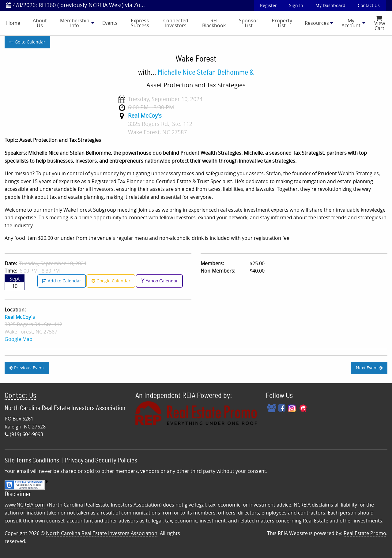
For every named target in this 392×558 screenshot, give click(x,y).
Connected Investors (176, 23)
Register (268, 5)
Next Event (369, 368)
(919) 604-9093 (24, 434)
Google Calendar (111, 281)
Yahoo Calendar (159, 281)
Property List (282, 23)
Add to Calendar (62, 281)
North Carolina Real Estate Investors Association (102, 533)
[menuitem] (13, 23)
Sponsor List (249, 23)
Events (110, 23)
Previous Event (27, 368)
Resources (317, 23)
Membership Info (75, 23)
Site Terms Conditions (32, 460)
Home (13, 23)
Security (106, 460)
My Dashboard (330, 5)
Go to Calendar (27, 42)
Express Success (140, 23)
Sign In (296, 5)
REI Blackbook (214, 23)
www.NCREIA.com (25, 505)
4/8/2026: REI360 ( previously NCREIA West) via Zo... (75, 5)
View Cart (380, 24)
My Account (351, 23)
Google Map (19, 339)
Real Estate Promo (365, 533)
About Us (40, 23)
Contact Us (369, 5)
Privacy (74, 460)
